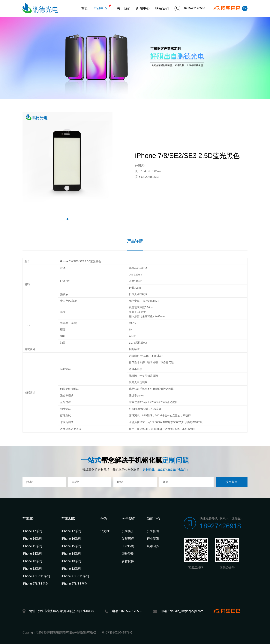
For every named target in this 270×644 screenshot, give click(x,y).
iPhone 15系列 (32, 546)
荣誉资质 (128, 554)
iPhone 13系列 (32, 561)
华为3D (105, 531)
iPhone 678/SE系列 (36, 584)
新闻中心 (143, 8)
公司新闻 (153, 531)
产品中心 (102, 7)
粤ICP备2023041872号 (117, 632)
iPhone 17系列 (32, 531)
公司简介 (128, 531)
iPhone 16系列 (32, 539)
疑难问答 (153, 546)
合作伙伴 (128, 561)
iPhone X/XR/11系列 (36, 576)
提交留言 (232, 482)
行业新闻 (153, 539)
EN (245, 8)
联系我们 (162, 8)
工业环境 (128, 546)
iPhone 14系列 (32, 554)
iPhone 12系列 (32, 569)
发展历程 (128, 539)
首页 (85, 8)
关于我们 (124, 8)
